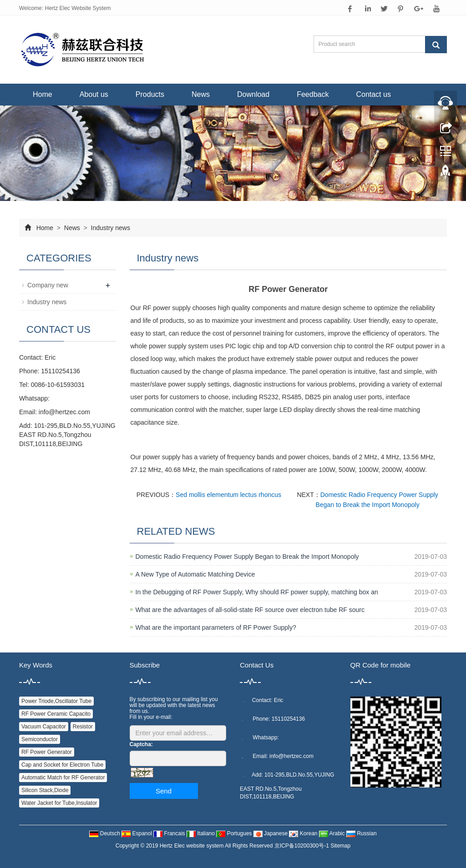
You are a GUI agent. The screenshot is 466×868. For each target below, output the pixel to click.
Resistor (83, 727)
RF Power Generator (47, 752)
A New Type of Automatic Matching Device (195, 574)
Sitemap (340, 846)
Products (150, 94)
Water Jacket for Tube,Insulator (59, 803)
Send (164, 791)
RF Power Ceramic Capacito (56, 714)
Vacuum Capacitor (44, 727)
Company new (48, 285)
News (201, 94)
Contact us (373, 94)
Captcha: (141, 744)
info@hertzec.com (64, 412)
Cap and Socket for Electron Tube (62, 765)
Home (43, 94)
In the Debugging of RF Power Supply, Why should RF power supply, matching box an (257, 592)
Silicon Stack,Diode (45, 790)
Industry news (110, 228)
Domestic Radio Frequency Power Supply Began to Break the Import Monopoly (247, 557)
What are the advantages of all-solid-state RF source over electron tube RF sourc (250, 610)
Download (253, 94)
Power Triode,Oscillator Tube (56, 701)
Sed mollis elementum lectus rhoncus (228, 495)
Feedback (313, 94)
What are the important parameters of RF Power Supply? (216, 627)
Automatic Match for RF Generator (63, 778)
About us (94, 94)
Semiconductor (40, 739)
